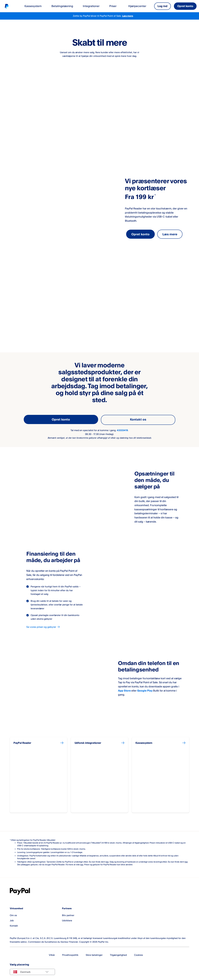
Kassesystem (33, 6)
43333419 (122, 429)
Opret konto (185, 6)
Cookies (139, 953)
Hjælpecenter (137, 6)
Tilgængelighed (118, 953)
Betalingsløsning (62, 6)
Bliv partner (68, 913)
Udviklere (67, 918)
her (107, 859)
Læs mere (128, 16)
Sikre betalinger (94, 953)
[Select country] (32, 970)
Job (12, 918)
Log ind (162, 6)
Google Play (145, 690)
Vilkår (52, 953)
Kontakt (14, 923)
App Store (124, 690)
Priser (113, 6)
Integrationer (91, 6)
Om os (13, 913)
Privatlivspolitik (70, 953)
